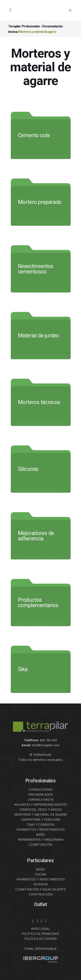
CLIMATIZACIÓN (40, 844)
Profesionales (31, 26)
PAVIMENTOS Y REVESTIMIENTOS (41, 829)
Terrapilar (14, 26)
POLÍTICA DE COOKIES (41, 939)
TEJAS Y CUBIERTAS (41, 824)
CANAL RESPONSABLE (40, 949)
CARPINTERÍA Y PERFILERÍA (41, 819)
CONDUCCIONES (41, 789)
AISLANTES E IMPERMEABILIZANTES (40, 804)
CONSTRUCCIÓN (40, 894)
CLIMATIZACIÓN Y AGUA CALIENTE (40, 889)
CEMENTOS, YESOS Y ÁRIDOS (41, 809)
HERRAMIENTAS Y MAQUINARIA (41, 839)
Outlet (40, 904)
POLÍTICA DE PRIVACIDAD (40, 934)
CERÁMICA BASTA (40, 799)
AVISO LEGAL (40, 929)
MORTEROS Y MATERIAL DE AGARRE (41, 814)
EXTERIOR (41, 884)
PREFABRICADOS (41, 794)
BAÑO (40, 834)
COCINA (40, 874)
